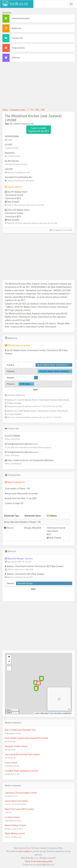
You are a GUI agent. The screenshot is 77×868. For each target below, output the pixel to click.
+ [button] (9, 657)
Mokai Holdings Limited (15, 825)
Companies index (18, 110)
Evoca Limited (11, 763)
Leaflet (37, 713)
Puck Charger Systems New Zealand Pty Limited (26, 738)
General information (21, 18)
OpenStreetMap (56, 713)
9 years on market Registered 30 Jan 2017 (39, 130)
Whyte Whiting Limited (15, 834)
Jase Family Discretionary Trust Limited (22, 754)
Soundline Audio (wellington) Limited (21, 771)
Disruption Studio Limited (16, 746)
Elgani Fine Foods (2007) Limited (19, 809)
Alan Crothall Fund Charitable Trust (20, 730)
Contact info (17, 38)
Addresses (17, 28)
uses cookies (24, 851)
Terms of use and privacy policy (39, 861)
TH (32, 110)
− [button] (9, 662)
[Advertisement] (38, 87)
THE (37, 110)
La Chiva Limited (12, 817)
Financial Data (18, 48)
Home (5, 110)
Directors (16, 58)
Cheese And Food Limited (16, 801)
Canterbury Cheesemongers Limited (21, 793)
